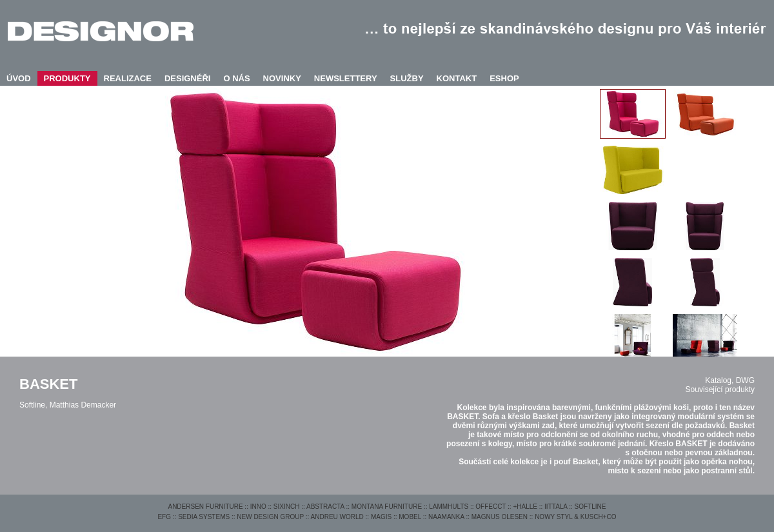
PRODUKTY (67, 78)
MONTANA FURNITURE (387, 507)
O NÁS (236, 78)
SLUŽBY (407, 78)
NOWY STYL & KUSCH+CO (575, 517)
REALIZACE (128, 78)
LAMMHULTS (449, 507)
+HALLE (525, 507)
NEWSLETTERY (346, 78)
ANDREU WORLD (337, 517)
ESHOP (504, 78)
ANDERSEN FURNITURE (205, 507)
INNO (258, 507)
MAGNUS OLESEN (500, 517)
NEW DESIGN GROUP (270, 517)
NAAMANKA (446, 517)
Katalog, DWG (730, 380)
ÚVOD (19, 78)
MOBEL (410, 517)
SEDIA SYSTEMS (204, 517)
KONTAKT (457, 78)
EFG (164, 517)
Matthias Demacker (83, 405)
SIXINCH (287, 507)
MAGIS (381, 517)
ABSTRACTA (325, 507)
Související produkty (720, 389)
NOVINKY (282, 78)
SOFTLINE (590, 507)
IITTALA (556, 507)
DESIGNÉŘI (188, 78)
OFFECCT (491, 507)
